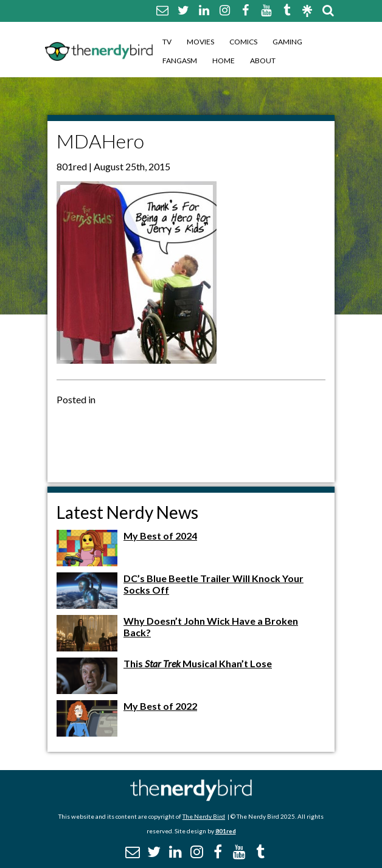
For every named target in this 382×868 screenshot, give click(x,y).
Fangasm (180, 61)
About (263, 61)
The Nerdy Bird (204, 816)
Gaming (287, 42)
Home (224, 61)
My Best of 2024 (160, 536)
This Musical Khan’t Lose (198, 663)
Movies (200, 42)
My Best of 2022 (160, 706)
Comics (243, 42)
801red (226, 831)
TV (167, 42)
